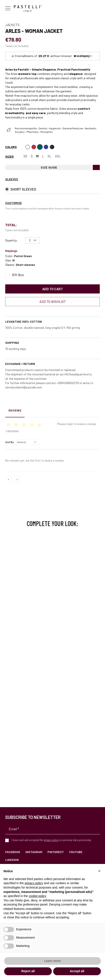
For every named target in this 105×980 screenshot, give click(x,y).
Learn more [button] (52, 961)
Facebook (13, 852)
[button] (99, 871)
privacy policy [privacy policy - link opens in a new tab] (34, 883)
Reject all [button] (28, 971)
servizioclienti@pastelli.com (24, 387)
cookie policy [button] (37, 896)
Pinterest (56, 852)
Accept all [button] (77, 971)
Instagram (34, 852)
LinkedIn (12, 860)
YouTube (76, 852)
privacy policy (51, 840)
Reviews (15, 410)
